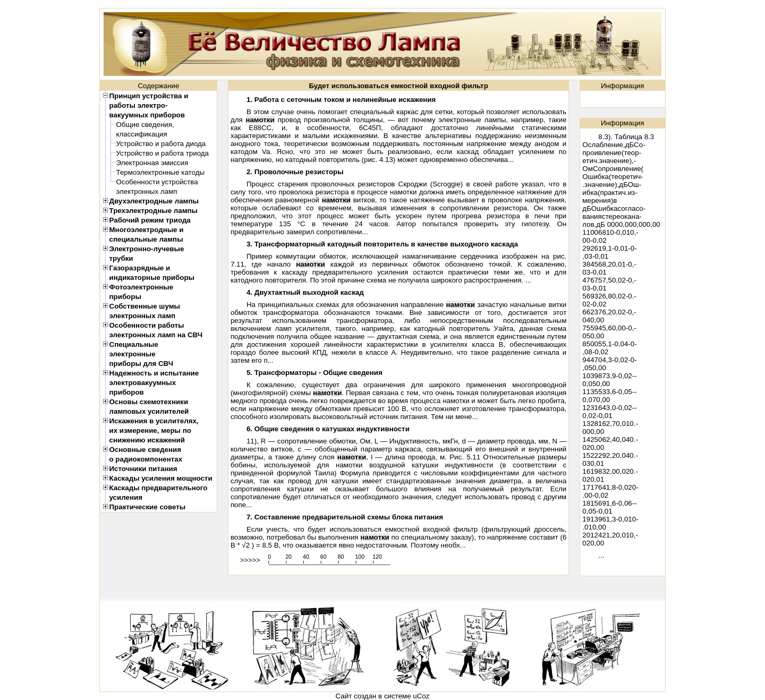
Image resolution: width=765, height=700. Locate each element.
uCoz (421, 696)
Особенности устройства (157, 182)
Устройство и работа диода (161, 144)
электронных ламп (147, 191)
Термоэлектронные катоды (161, 172)
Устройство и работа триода (163, 153)
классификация (142, 134)
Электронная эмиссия (152, 163)
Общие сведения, (145, 125)
